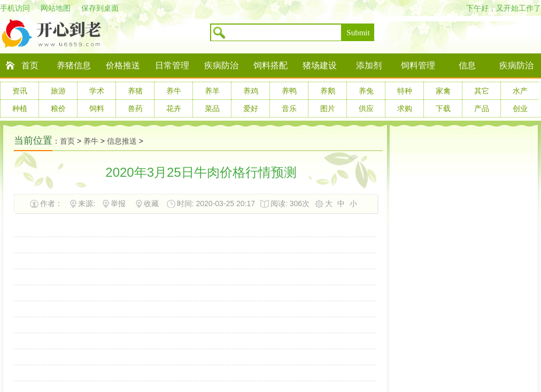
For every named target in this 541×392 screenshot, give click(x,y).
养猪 (135, 91)
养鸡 (251, 91)
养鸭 (289, 91)
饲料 (97, 108)
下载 (443, 108)
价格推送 (123, 65)
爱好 (251, 108)
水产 (520, 91)
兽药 (135, 108)
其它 (482, 91)
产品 (482, 108)
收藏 (151, 203)
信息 (467, 65)
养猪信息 (74, 65)
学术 (97, 91)
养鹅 (328, 91)
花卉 (174, 108)
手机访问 (15, 8)
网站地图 (56, 8)
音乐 (289, 108)
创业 (520, 108)
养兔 (366, 91)
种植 (20, 108)
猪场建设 (320, 65)
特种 (405, 91)
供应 (366, 108)
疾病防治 (221, 65)
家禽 (443, 91)
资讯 (20, 91)
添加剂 (369, 65)
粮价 (58, 108)
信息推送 (122, 141)
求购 (405, 108)
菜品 (212, 108)
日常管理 (172, 65)
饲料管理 (418, 65)
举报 (118, 203)
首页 (30, 65)
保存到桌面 (100, 8)
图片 (328, 108)
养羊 (212, 91)
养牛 (174, 91)
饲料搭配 (270, 65)
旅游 (58, 91)
